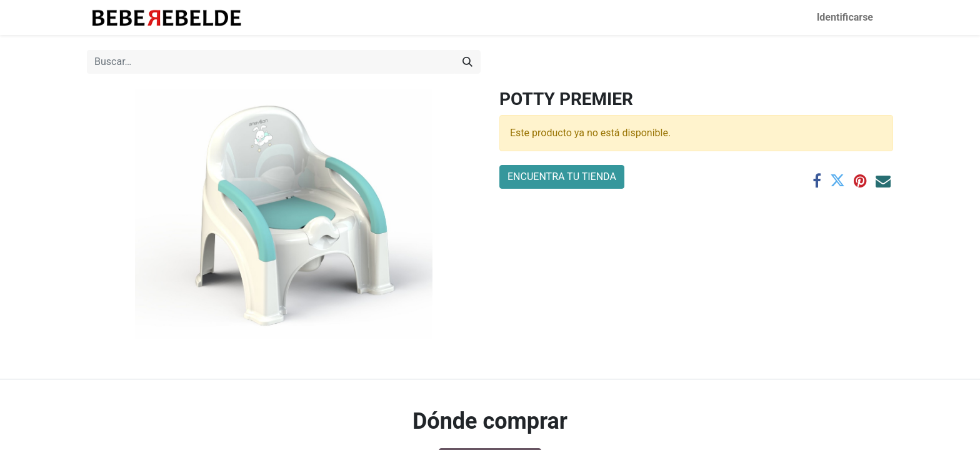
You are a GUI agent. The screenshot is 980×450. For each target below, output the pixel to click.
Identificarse (845, 17)
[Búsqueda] (467, 62)
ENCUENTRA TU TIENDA (562, 177)
